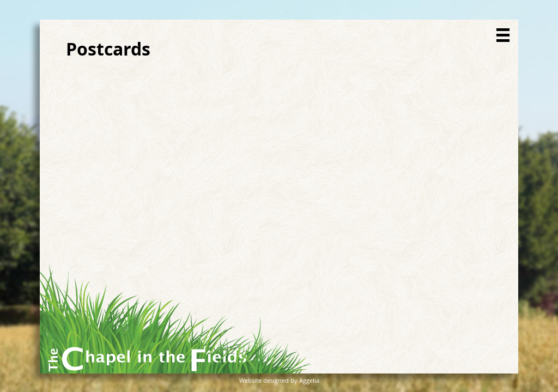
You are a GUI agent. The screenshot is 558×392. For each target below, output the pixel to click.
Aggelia (309, 380)
